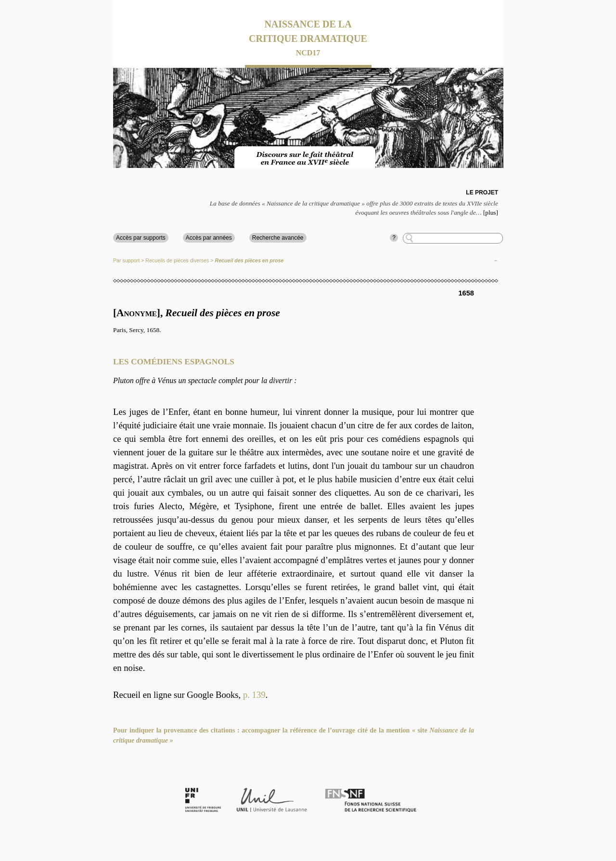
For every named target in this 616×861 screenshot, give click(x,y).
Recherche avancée (278, 238)
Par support (126, 260)
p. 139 (254, 695)
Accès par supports (141, 238)
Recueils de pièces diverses (177, 260)
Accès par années (209, 238)
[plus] (491, 212)
